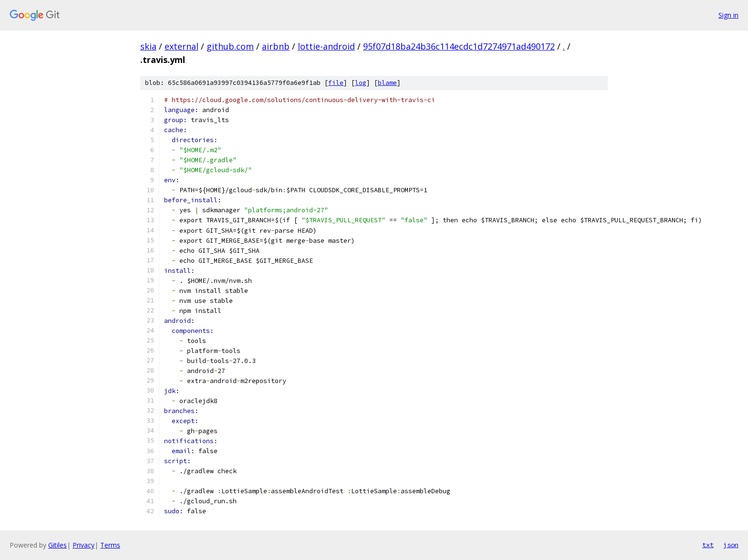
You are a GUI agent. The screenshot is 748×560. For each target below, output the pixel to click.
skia (148, 46)
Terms (110, 545)
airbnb (276, 46)
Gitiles (57, 545)
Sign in (728, 15)
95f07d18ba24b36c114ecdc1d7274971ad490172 (459, 46)
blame (387, 83)
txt (708, 545)
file (336, 83)
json (731, 545)
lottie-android (326, 46)
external (182, 46)
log (361, 83)
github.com (230, 46)
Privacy (83, 545)
